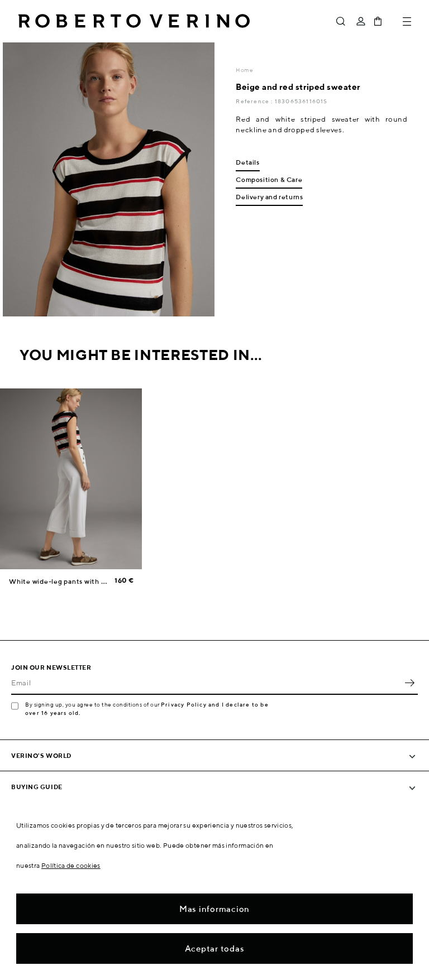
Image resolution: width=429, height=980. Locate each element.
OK (409, 683)
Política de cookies (71, 865)
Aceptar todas (215, 948)
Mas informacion (214, 909)
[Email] (206, 683)
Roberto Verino (134, 21)
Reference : (255, 101)
